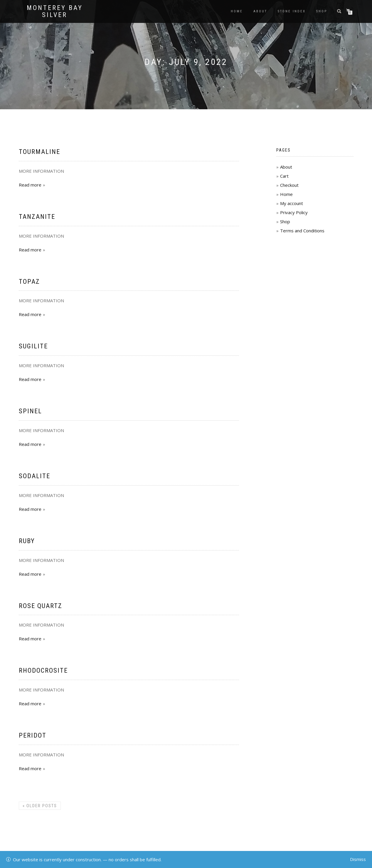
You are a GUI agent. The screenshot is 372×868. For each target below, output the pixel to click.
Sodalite (34, 476)
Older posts (40, 806)
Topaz (29, 282)
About (260, 11)
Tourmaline (39, 152)
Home (237, 11)
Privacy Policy (294, 212)
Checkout (289, 185)
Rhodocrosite (43, 670)
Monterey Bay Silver (55, 11)
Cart (284, 176)
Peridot (33, 735)
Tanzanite (37, 217)
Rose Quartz (41, 606)
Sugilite (33, 346)
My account (292, 203)
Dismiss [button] (358, 859)
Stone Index (292, 11)
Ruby (27, 541)
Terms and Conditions (302, 231)
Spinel (30, 411)
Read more (30, 185)
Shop (322, 11)
